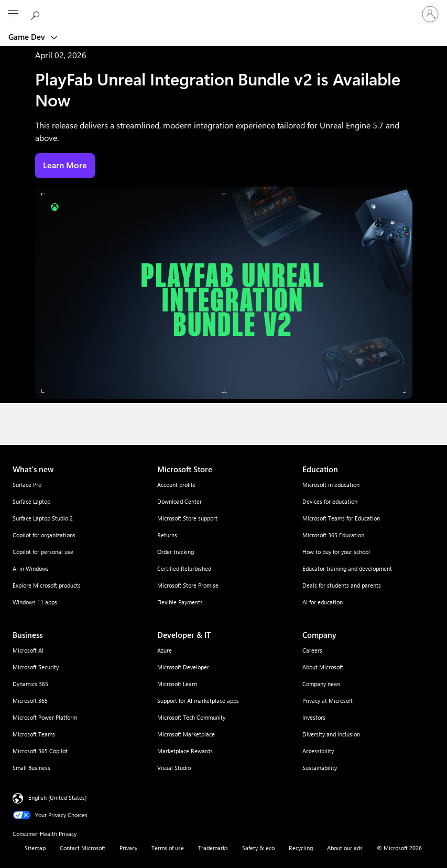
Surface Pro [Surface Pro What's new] (27, 485)
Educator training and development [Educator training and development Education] (347, 568)
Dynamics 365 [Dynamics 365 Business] (30, 684)
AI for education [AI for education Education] (323, 602)
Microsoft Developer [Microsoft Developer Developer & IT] (183, 667)
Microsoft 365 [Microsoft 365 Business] (30, 701)
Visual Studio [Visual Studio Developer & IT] (174, 768)
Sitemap (35, 848)
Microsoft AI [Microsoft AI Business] (28, 650)
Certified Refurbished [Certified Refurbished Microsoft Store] (184, 568)
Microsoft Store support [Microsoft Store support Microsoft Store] (187, 518)
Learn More (65, 165)
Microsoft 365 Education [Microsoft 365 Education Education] (333, 535)
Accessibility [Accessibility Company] (318, 751)
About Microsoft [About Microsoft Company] (323, 667)
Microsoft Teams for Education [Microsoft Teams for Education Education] (341, 518)
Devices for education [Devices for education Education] (330, 501)
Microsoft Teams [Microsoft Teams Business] (34, 734)
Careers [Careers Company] (312, 650)
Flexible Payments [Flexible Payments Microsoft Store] (180, 602)
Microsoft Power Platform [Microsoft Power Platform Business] (45, 717)
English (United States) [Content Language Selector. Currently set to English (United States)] (57, 798)
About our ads (345, 848)
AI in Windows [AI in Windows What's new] (31, 568)
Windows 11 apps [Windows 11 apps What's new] (35, 602)
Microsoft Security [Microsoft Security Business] (36, 667)
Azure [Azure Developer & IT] (165, 650)
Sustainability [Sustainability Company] (320, 768)
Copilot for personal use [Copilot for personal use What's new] (43, 552)
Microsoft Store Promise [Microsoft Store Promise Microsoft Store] (188, 585)
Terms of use (168, 848)
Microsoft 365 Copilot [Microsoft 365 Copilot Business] (40, 751)
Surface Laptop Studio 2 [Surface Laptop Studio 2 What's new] (43, 518)
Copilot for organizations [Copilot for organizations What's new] (44, 535)
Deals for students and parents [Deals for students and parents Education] (342, 585)
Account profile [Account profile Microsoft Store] (176, 485)
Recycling (301, 848)
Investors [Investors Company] (314, 717)
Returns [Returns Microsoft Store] (167, 535)
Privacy (128, 848)
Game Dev (28, 37)
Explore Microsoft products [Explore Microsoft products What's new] (47, 585)
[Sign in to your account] (430, 14)
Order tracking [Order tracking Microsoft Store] (176, 552)
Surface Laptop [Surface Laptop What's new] (31, 501)
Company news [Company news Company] (321, 684)
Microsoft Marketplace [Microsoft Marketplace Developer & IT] (186, 734)
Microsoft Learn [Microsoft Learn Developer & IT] (177, 684)
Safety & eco (258, 848)
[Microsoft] (223, 8)
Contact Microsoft (83, 848)
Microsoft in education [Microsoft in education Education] (331, 485)
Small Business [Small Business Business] (31, 768)
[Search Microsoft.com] (37, 14)
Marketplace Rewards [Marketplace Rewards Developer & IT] (185, 751)
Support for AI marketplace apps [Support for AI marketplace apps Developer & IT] (198, 701)
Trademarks (213, 848)
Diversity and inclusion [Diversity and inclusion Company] (331, 734)
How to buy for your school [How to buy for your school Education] (336, 552)
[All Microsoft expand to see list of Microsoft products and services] (13, 14)
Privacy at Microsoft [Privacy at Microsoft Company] (328, 701)
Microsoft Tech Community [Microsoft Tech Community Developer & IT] (191, 717)
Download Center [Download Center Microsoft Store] (179, 501)
